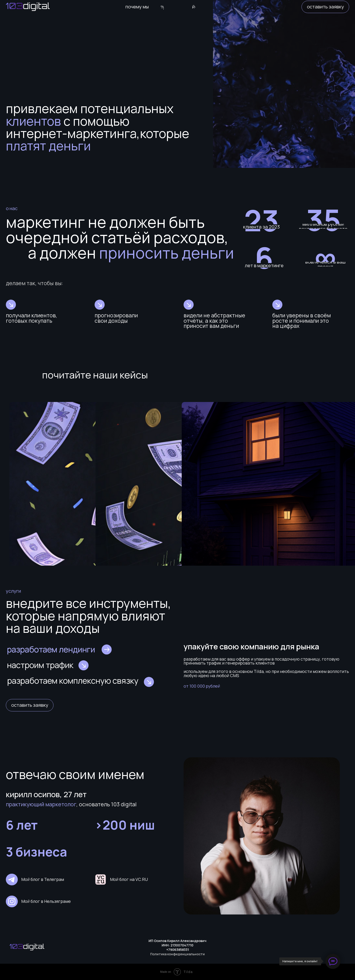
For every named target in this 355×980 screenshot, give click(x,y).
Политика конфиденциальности (177, 954)
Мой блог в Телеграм (43, 879)
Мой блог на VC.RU (129, 879)
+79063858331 (178, 950)
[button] (325, 7)
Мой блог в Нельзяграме (46, 901)
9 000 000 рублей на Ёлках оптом (47, 486)
